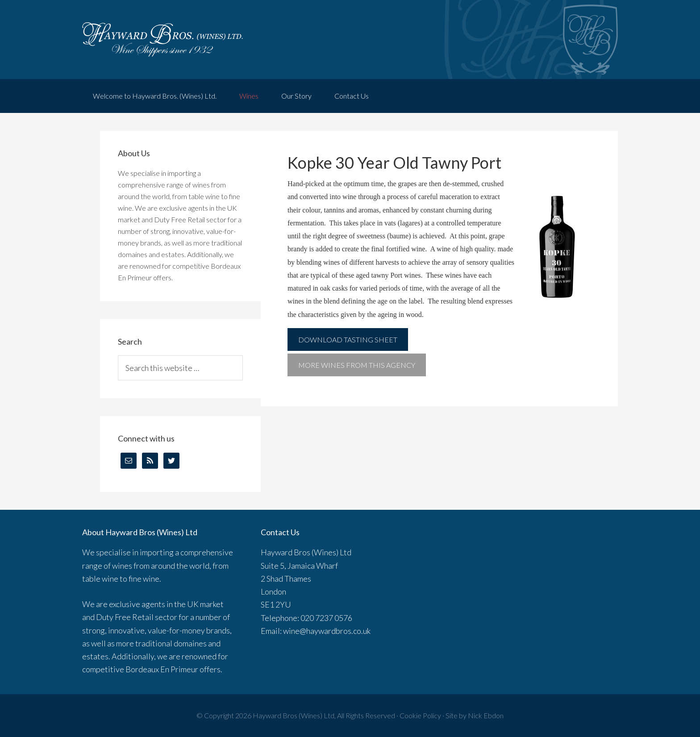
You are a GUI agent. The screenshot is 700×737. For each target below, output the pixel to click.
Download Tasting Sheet (348, 339)
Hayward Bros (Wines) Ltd (294, 715)
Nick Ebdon (486, 715)
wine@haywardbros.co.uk (327, 631)
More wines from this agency (357, 365)
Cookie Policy (420, 715)
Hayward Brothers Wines (350, 40)
